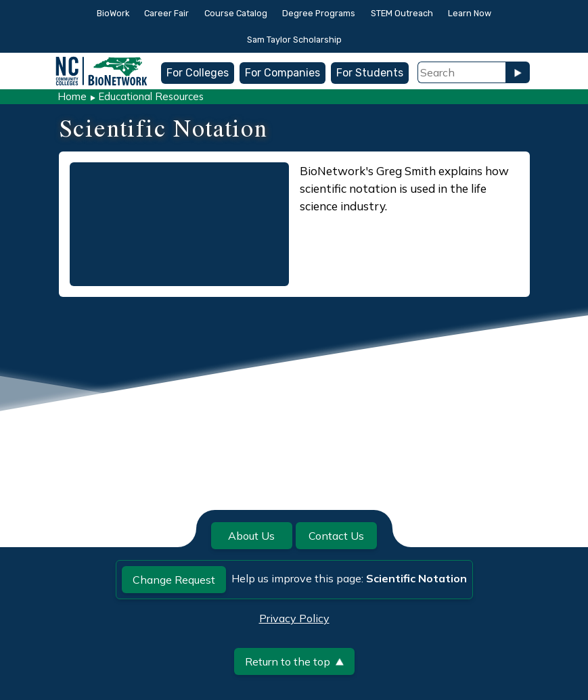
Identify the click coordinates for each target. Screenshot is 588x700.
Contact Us (336, 536)
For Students (370, 73)
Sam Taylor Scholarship (294, 40)
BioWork (113, 13)
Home (72, 96)
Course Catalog (236, 13)
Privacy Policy (294, 618)
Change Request (174, 580)
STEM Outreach (402, 13)
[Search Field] (461, 72)
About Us (251, 536)
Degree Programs (319, 13)
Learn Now (470, 13)
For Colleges (198, 73)
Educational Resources (151, 96)
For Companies (282, 73)
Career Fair (166, 13)
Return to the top (294, 661)
